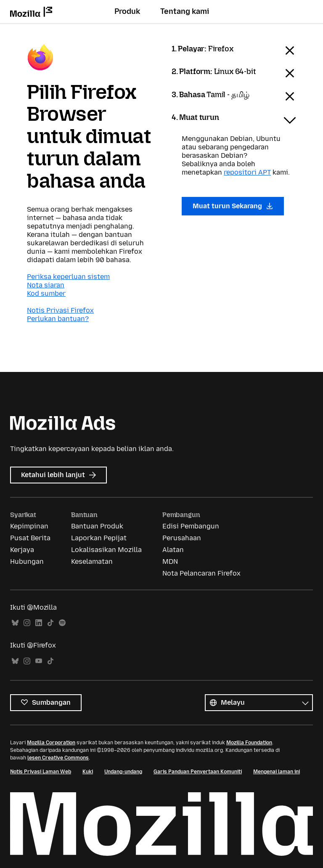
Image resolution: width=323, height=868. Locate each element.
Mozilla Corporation (51, 743)
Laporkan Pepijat (99, 538)
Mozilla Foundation (249, 743)
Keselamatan (92, 561)
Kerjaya (22, 550)
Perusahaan (182, 538)
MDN (170, 561)
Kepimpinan (29, 526)
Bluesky (15, 623)
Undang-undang (123, 772)
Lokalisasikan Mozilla (106, 550)
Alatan (173, 550)
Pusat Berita (30, 538)
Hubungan (27, 561)
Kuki (88, 772)
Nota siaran (46, 285)
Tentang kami (185, 11)
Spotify (62, 623)
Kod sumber (46, 293)
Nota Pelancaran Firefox (201, 573)
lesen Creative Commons (58, 758)
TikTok (50, 623)
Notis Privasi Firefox (60, 310)
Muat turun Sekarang (233, 206)
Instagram (27, 623)
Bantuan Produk (97, 526)
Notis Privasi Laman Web (41, 772)
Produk (127, 11)
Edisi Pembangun (191, 526)
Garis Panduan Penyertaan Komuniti (198, 772)
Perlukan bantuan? (58, 319)
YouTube (39, 661)
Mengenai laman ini (277, 772)
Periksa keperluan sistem (68, 277)
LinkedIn (39, 623)
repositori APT (247, 172)
